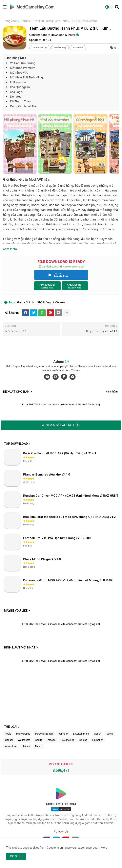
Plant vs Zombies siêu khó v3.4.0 (47, 475)
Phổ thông (60, 48)
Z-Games (24, 21)
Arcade (52, 740)
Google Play (61, 276)
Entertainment (81, 734)
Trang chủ (9, 21)
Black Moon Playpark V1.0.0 (43, 559)
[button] (117, 7)
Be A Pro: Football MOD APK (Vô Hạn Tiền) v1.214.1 (60, 453)
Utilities (26, 746)
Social (110, 734)
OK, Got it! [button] (16, 856)
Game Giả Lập (40, 48)
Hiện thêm (112, 392)
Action (98, 734)
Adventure (11, 746)
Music (39, 746)
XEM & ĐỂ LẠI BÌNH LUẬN (61, 425)
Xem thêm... (11, 249)
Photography (23, 734)
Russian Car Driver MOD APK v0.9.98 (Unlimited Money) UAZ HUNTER (71, 496)
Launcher (98, 740)
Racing (83, 740)
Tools (8, 734)
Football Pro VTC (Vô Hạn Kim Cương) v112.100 (57, 538)
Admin (59, 362)
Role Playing (67, 740)
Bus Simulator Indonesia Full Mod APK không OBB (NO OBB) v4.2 (69, 517)
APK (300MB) (47, 285)
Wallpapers (24, 740)
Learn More (100, 848)
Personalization (44, 734)
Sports (39, 740)
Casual (9, 740)
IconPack (63, 734)
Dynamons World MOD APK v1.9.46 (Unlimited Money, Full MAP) (68, 580)
